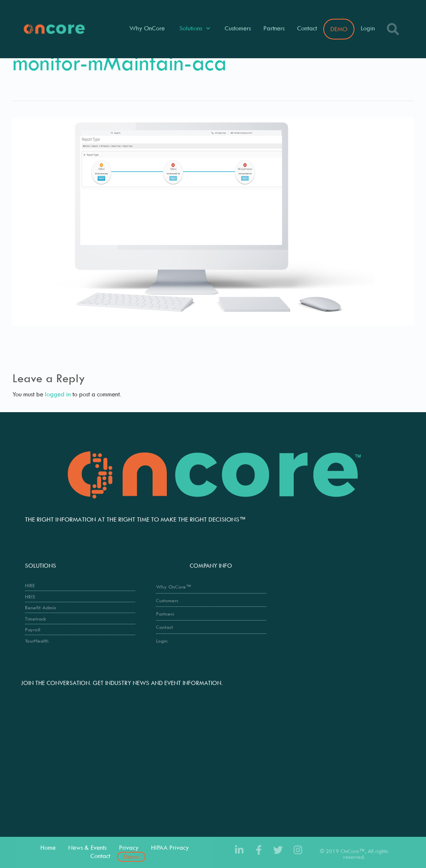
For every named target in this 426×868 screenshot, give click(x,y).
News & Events (87, 847)
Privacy (129, 847)
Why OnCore (147, 28)
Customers (238, 28)
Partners (274, 28)
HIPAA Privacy (170, 847)
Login (368, 28)
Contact (307, 28)
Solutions (195, 28)
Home (48, 847)
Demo (131, 857)
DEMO (339, 29)
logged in (58, 394)
